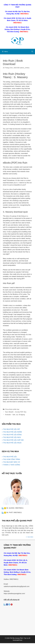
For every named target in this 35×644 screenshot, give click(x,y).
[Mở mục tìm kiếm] (32, 52)
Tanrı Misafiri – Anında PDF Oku (16, 412)
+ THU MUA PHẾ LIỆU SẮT (11, 429)
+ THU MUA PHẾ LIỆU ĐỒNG (12, 435)
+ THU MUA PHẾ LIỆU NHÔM (12, 432)
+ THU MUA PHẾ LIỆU (9, 457)
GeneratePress (17, 640)
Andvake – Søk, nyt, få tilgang (15, 415)
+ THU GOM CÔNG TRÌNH (11, 459)
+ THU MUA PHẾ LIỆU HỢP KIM (13, 440)
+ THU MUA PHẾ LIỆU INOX (11, 437)
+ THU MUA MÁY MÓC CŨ (11, 462)
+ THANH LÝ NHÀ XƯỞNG (11, 465)
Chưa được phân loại (12, 409)
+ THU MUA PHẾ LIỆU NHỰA (12, 443)
